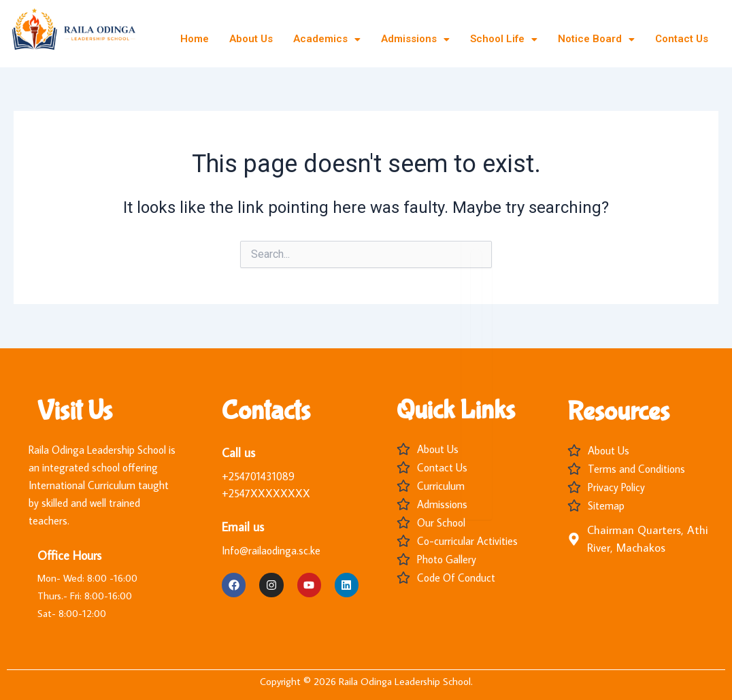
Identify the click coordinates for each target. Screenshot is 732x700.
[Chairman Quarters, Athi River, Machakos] (574, 539)
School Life (504, 39)
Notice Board (596, 39)
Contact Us (682, 39)
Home (195, 39)
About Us (251, 39)
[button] (327, 39)
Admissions (415, 39)
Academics (327, 39)
